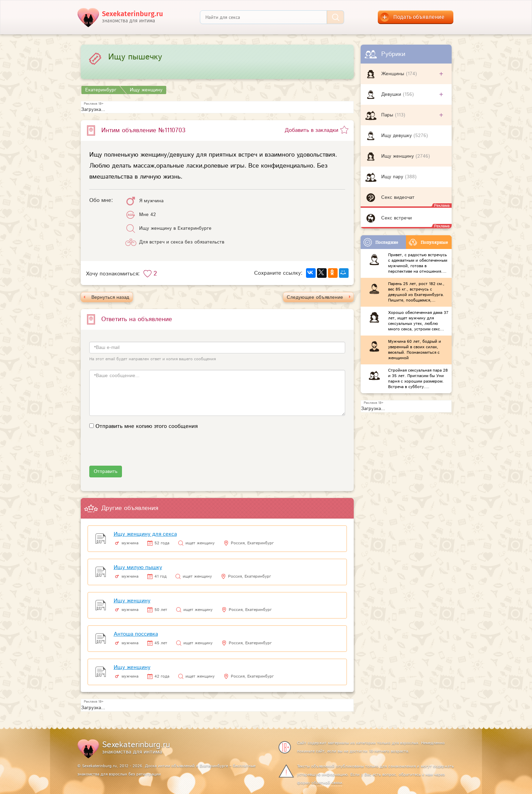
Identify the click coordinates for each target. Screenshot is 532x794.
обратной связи (327, 783)
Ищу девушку (397, 136)
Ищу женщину (398, 156)
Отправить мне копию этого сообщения (146, 426)
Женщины (394, 74)
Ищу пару (393, 177)
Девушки (392, 94)
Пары (388, 115)
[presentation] (142, 452)
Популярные (428, 242)
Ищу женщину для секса (145, 534)
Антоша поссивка (136, 634)
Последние (381, 242)
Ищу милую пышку (138, 568)
